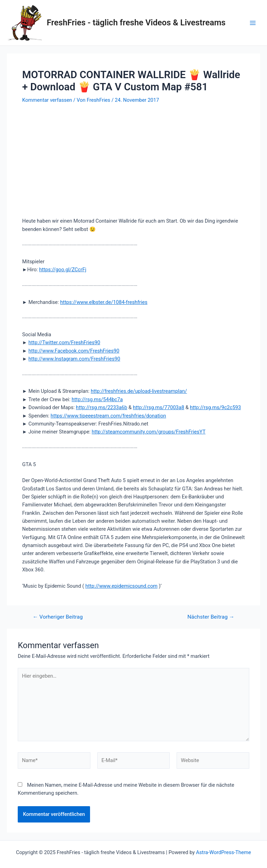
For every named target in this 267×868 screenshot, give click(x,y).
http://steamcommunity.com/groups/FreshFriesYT (149, 432)
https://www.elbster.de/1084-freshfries (104, 302)
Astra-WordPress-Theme (224, 852)
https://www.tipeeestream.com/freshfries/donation (108, 416)
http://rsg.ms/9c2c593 (215, 407)
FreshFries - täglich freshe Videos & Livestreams (136, 23)
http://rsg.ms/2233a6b (102, 407)
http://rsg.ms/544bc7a (97, 399)
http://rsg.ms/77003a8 (159, 407)
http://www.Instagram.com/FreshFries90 (74, 359)
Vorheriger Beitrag (58, 617)
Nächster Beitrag (211, 617)
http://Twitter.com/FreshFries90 (64, 342)
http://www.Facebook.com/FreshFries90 (74, 351)
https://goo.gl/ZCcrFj (63, 270)
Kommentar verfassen (47, 100)
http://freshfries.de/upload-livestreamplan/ (139, 391)
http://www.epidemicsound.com (121, 586)
